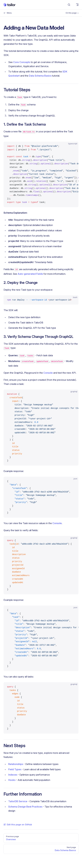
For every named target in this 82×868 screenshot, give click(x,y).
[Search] (69, 5)
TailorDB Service (18, 801)
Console (48, 373)
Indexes (13, 775)
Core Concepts (22, 62)
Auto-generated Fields (30, 274)
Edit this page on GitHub (18, 824)
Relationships (16, 764)
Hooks (12, 780)
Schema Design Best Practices (25, 807)
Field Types (15, 769)
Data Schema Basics (40, 76)
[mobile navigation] (77, 5)
